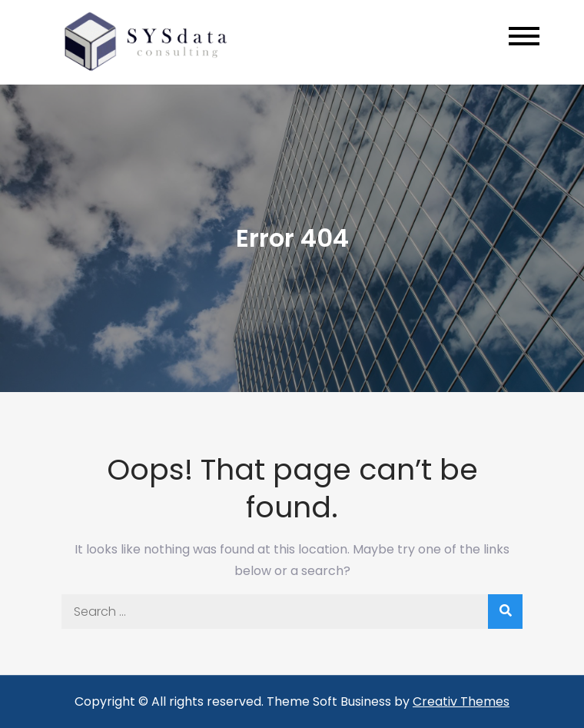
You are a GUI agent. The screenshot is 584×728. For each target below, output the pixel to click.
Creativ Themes (461, 701)
